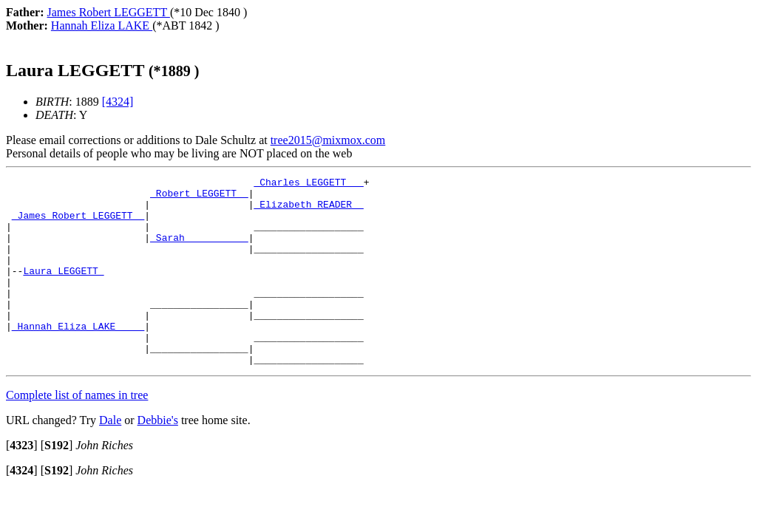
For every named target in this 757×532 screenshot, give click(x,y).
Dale (110, 458)
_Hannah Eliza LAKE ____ (78, 357)
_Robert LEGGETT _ (199, 197)
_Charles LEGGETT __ (308, 184)
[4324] (118, 102)
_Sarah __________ (199, 250)
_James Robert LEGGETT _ (78, 224)
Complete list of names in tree (77, 433)
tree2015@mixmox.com (328, 140)
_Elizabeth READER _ (308, 211)
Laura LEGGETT (63, 290)
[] (22, 483)
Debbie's (158, 458)
